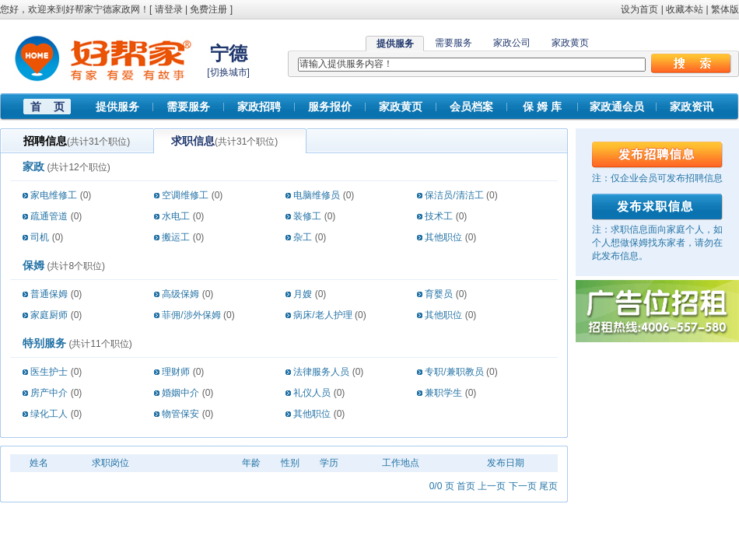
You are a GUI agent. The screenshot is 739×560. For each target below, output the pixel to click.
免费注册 (208, 9)
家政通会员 (617, 107)
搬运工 (176, 237)
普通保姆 (49, 294)
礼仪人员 (312, 393)
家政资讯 (692, 107)
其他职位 (443, 237)
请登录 (169, 9)
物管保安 (180, 414)
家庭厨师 (49, 315)
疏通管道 (49, 216)
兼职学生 (443, 393)
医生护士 (49, 372)
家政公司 (512, 43)
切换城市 (229, 72)
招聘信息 (45, 141)
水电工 (176, 216)
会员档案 (471, 107)
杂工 (303, 237)
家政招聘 (259, 107)
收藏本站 (685, 9)
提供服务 (117, 107)
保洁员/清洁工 (454, 195)
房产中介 (49, 393)
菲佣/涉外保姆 (191, 315)
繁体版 (725, 9)
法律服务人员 (321, 372)
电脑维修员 (317, 195)
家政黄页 (570, 43)
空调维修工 (185, 195)
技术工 (439, 216)
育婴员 (439, 294)
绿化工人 (49, 414)
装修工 (307, 216)
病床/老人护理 (322, 315)
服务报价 (330, 107)
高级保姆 (180, 294)
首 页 (47, 107)
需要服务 (454, 43)
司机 (40, 237)
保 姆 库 (542, 107)
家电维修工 (54, 195)
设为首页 (639, 9)
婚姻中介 (180, 393)
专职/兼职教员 (454, 372)
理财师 (176, 372)
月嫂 (303, 294)
